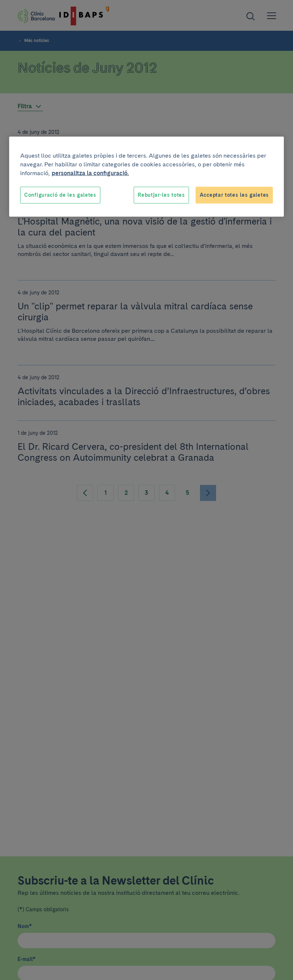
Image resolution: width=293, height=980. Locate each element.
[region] (146, 177)
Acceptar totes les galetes (234, 195)
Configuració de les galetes (60, 195)
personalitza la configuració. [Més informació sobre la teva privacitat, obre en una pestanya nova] (90, 173)
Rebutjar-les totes (161, 195)
